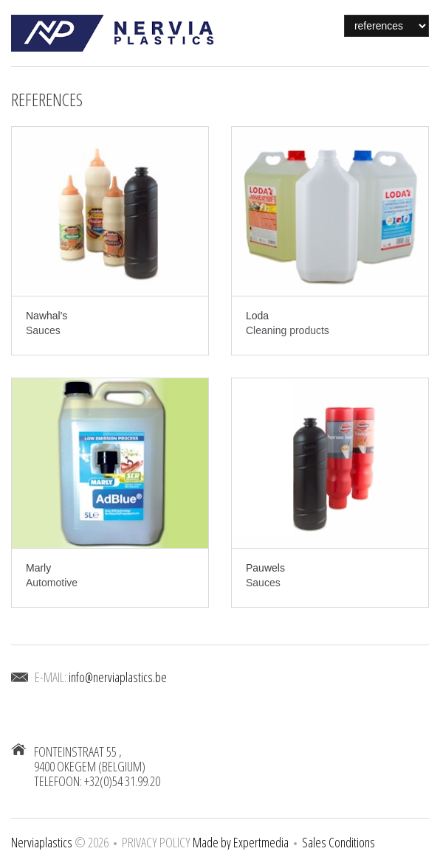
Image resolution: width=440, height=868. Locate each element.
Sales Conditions (338, 842)
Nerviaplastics (42, 842)
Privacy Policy (156, 842)
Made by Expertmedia (241, 842)
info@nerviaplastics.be (118, 677)
